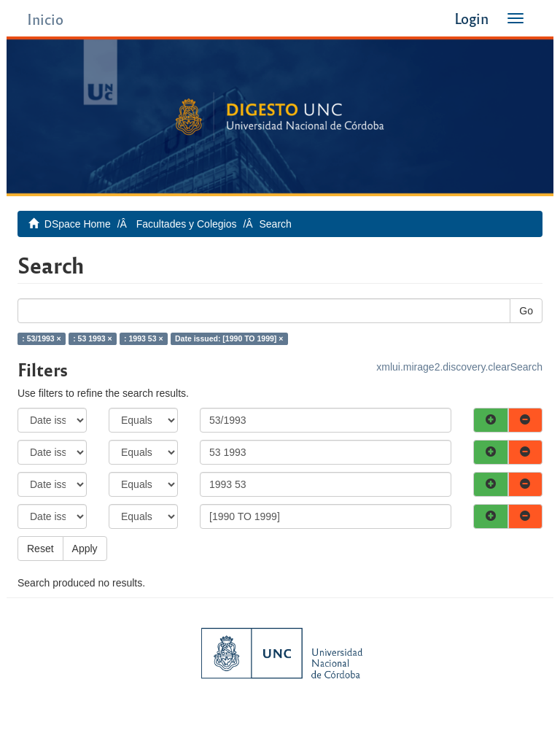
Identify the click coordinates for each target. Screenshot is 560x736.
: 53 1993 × (92, 338)
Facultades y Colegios (187, 224)
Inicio (45, 19)
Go (526, 311)
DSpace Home (78, 224)
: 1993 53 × (143, 338)
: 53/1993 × (41, 338)
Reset (40, 549)
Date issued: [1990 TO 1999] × (229, 338)
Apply (85, 549)
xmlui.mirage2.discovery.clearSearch (459, 367)
